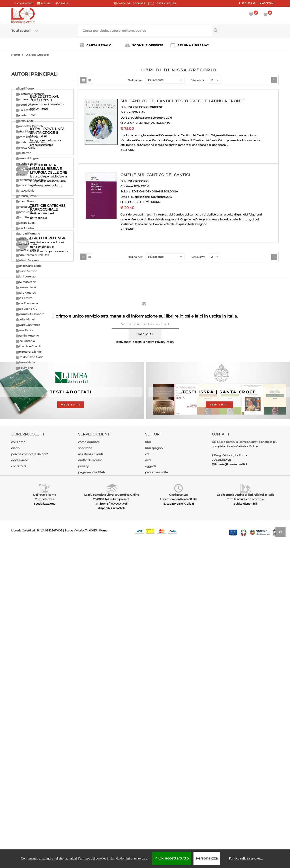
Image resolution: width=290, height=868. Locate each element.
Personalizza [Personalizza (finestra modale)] (207, 858)
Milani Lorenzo (26, 276)
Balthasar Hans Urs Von (32, 99)
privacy (83, 786)
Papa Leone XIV (27, 309)
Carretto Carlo (26, 148)
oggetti (150, 786)
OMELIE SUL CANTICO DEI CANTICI (155, 175)
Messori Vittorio (27, 271)
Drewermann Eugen (30, 180)
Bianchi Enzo (25, 121)
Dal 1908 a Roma (45, 814)
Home (15, 55)
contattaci (19, 786)
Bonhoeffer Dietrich (29, 126)
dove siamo (20, 780)
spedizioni (86, 768)
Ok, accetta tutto (172, 858)
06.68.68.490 (222, 779)
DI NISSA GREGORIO (134, 107)
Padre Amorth (26, 293)
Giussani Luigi (25, 223)
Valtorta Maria (25, 362)
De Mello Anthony (28, 169)
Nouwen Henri (26, 287)
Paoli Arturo (24, 298)
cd (147, 774)
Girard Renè (24, 217)
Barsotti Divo (25, 105)
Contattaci (25, 3)
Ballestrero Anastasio (30, 94)
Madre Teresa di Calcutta (33, 255)
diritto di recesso (90, 780)
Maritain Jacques (27, 260)
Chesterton (24, 153)
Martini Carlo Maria (29, 266)
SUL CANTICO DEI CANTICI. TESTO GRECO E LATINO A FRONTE (183, 101)
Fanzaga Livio (25, 191)
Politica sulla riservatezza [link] (246, 858)
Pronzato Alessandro (30, 314)
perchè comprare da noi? (29, 774)
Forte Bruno (24, 207)
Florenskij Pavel (27, 196)
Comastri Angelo (28, 158)
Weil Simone (24, 368)
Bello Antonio (25, 110)
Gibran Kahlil (25, 212)
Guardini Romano (28, 234)
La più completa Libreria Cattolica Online (112, 814)
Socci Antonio (26, 341)
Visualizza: (198, 80)
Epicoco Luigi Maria (29, 185)
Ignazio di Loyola (27, 250)
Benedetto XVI (26, 115)
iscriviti (145, 654)
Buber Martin (25, 131)
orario (63, 3)
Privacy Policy (164, 661)
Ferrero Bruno (26, 201)
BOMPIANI (139, 112)
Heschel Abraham (28, 244)
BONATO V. (142, 186)
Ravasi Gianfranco (28, 325)
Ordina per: (135, 80)
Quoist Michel (25, 319)
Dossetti (22, 174)
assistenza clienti (91, 774)
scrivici (46, 3)
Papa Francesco (27, 303)
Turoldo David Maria (30, 357)
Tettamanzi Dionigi (29, 352)
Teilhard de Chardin (29, 346)
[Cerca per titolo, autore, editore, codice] (245, 30)
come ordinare (89, 761)
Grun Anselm (25, 228)
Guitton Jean (25, 239)
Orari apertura (178, 814)
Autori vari (23, 373)
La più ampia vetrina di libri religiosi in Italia (245, 814)
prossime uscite (157, 792)
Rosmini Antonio (28, 336)
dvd (148, 780)
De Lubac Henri (27, 164)
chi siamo (18, 761)
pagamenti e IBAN (92, 792)
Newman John (26, 282)
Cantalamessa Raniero (31, 142)
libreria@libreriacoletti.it (231, 784)
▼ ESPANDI (128, 150)
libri (148, 761)
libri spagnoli (155, 768)
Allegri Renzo (25, 89)
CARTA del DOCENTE (130, 3)
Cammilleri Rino (27, 137)
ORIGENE (156, 107)
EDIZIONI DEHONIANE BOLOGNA (155, 191)
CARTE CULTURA (162, 3)
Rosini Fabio (24, 330)
